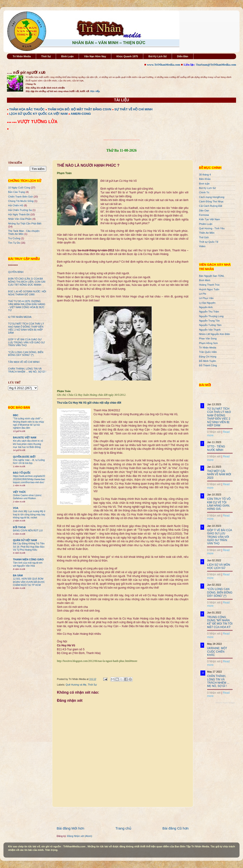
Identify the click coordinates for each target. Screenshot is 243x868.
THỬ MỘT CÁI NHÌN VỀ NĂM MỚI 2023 (219, 474)
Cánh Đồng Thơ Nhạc (211, 201)
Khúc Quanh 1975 (127, 56)
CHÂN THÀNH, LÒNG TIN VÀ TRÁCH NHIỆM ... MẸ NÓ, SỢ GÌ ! (27, 370)
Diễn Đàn (183, 56)
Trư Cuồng (14, 238)
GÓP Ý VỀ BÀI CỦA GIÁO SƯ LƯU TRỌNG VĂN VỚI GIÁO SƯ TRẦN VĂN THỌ (26, 342)
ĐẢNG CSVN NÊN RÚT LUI (28, 531)
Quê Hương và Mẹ (76, 685)
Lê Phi (203, 294)
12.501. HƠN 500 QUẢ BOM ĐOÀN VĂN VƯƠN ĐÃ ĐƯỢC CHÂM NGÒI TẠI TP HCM (29, 582)
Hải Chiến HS (16, 205)
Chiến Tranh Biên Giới (20, 197)
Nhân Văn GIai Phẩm (20, 219)
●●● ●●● (12, 122)
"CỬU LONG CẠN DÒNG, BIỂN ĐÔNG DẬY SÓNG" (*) (26, 354)
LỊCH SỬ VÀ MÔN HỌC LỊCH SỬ (219, 566)
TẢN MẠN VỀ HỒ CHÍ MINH (24, 362)
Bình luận (204, 184)
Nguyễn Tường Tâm (210, 325)
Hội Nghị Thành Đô (19, 214)
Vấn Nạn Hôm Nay (95, 56)
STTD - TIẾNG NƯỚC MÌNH (216, 448)
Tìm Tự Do (14, 243)
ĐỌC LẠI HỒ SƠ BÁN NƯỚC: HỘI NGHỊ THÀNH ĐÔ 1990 (27, 293)
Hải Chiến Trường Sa (20, 210)
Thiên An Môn (207, 233)
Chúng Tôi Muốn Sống (21, 201)
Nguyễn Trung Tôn (209, 321)
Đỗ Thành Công (208, 365)
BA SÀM (18, 575)
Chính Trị (204, 192)
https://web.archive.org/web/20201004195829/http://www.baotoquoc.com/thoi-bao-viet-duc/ (29, 479)
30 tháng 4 (205, 175)
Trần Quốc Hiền (208, 352)
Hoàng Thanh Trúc (209, 285)
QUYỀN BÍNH (16, 272)
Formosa (204, 215)
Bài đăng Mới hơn (70, 828)
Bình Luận (67, 56)
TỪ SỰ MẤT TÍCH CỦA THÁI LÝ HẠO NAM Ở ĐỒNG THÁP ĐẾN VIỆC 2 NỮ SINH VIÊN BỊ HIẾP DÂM (26, 328)
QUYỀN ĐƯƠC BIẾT (24, 457)
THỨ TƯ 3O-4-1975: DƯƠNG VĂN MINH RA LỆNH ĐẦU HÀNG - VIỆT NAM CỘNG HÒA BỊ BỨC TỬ (27, 306)
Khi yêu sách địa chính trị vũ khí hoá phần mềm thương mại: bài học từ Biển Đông (28, 444)
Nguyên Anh (206, 307)
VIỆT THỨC (19, 492)
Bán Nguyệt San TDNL (212, 276)
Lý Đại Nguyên (207, 303)
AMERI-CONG (81, 114)
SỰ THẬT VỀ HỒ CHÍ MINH (133, 109)
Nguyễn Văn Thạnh (210, 330)
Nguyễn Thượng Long (211, 316)
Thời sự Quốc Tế (209, 242)
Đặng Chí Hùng (208, 357)
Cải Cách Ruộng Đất (211, 206)
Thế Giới (204, 237)
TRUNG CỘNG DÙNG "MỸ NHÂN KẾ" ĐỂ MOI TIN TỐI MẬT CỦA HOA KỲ (220, 622)
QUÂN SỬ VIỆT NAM (25, 540)
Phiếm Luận (206, 224)
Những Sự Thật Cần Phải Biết (25, 223)
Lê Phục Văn (206, 298)
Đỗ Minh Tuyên (208, 361)
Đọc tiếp (95, 91)
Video (202, 246)
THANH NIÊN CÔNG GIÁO (28, 559)
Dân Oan (204, 211)
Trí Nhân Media (22, 56)
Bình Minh (205, 280)
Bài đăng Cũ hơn (176, 828)
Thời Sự (46, 56)
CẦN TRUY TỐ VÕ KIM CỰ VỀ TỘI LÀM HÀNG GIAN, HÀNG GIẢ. (219, 504)
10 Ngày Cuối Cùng (19, 188)
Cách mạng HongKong (212, 197)
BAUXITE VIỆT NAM (25, 437)
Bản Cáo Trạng (17, 192)
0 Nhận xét (214, 432)
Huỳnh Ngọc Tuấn (209, 289)
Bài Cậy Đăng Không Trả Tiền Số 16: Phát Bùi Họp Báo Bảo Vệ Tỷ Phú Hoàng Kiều (29, 547)
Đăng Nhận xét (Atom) (80, 836)
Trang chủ (123, 828)
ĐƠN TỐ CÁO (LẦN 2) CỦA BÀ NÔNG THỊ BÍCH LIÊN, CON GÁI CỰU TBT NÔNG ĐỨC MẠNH (27, 282)
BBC (16, 415)
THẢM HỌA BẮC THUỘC (27, 109)
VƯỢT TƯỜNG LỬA (37, 122)
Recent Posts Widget (225, 703)
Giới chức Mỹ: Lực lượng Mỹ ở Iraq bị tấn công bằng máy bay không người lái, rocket (29, 514)
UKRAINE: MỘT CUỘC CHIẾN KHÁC (217, 652)
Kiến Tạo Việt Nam (209, 219)
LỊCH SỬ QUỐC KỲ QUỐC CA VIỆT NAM (38, 114)
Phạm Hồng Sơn (208, 343)
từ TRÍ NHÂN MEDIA (20, 317)
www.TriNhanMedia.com (164, 65)
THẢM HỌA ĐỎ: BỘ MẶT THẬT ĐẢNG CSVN (79, 109)
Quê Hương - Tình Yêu (212, 228)
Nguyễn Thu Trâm (209, 312)
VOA (16, 508)
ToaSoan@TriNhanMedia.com (216, 65)
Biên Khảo (205, 179)
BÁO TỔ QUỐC (22, 473)
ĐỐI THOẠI (19, 527)
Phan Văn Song (208, 338)
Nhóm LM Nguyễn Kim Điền (215, 334)
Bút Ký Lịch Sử (157, 56)
